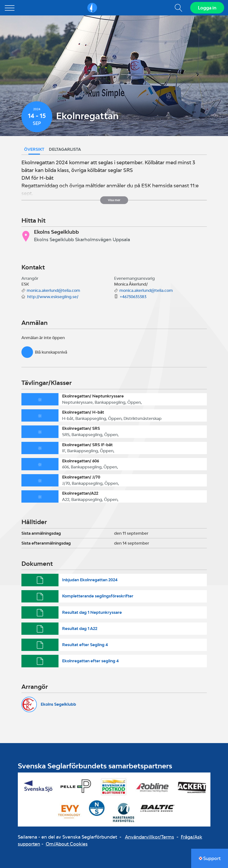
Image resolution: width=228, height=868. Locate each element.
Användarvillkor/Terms (150, 837)
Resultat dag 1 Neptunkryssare (92, 612)
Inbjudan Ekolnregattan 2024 (90, 580)
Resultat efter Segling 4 (85, 645)
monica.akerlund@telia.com (53, 290)
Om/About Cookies (67, 844)
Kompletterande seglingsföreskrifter (98, 596)
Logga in (207, 8)
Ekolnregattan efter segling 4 (90, 661)
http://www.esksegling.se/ (53, 297)
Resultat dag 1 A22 (80, 629)
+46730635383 (133, 297)
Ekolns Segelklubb (58, 704)
